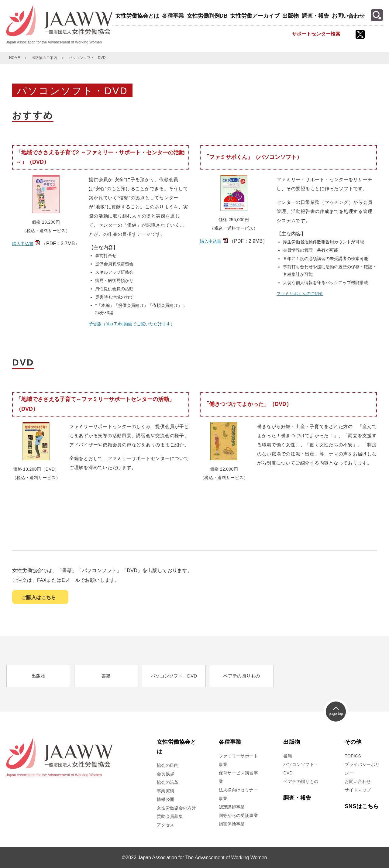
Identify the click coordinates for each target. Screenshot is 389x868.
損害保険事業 (232, 824)
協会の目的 (168, 765)
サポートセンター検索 (316, 34)
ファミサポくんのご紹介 (300, 293)
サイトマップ (358, 790)
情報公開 (165, 799)
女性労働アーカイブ (255, 16)
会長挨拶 (165, 774)
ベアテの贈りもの (242, 676)
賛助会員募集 (170, 816)
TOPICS (353, 756)
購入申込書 (23, 244)
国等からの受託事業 (238, 815)
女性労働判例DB (207, 16)
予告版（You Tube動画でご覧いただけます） (132, 324)
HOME (15, 58)
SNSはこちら (362, 806)
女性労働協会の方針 (176, 808)
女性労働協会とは (137, 16)
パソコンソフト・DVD (174, 676)
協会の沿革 (168, 782)
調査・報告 (315, 16)
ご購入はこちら (39, 597)
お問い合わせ (348, 16)
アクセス (165, 825)
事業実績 (165, 791)
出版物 (291, 16)
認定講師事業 (232, 807)
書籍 (106, 676)
